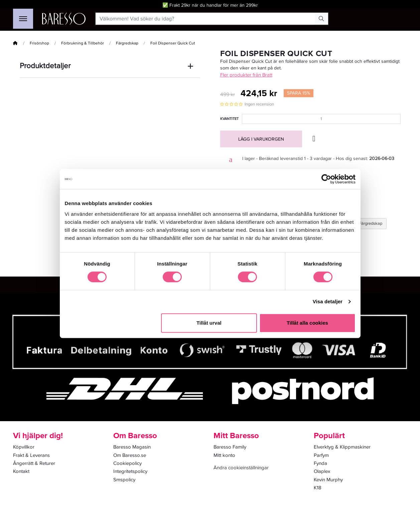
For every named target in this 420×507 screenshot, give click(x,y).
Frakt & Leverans (31, 455)
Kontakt (21, 471)
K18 (318, 488)
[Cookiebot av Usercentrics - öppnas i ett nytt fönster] (326, 179)
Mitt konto (224, 455)
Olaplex (322, 471)
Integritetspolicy (130, 471)
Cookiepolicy (127, 463)
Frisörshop (39, 43)
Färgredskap (127, 43)
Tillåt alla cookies (307, 323)
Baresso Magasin (132, 447)
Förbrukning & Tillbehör (83, 43)
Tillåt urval (209, 323)
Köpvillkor (24, 447)
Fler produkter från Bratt (246, 75)
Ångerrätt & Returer (34, 463)
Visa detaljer (328, 301)
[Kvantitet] (321, 119)
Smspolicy (124, 480)
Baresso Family (230, 447)
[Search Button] (321, 19)
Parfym (321, 455)
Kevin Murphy (328, 480)
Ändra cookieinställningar (241, 468)
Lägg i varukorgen (261, 139)
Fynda (320, 463)
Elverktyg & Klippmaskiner (342, 447)
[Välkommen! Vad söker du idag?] (205, 19)
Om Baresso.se (130, 455)
